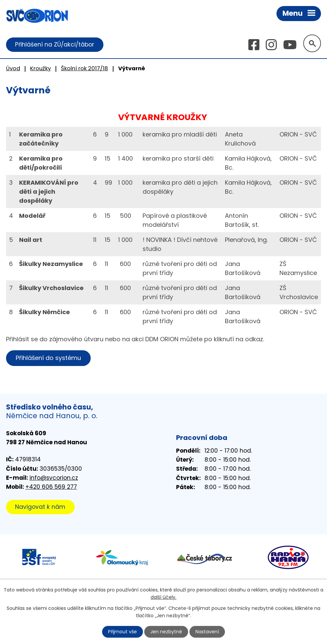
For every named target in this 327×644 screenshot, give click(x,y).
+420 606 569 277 (51, 487)
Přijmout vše (122, 632)
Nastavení (207, 632)
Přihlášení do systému (48, 358)
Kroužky (40, 68)
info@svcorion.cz (54, 478)
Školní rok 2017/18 (85, 68)
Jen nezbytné (166, 632)
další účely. (163, 597)
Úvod (13, 68)
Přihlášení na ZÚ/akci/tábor (55, 44)
